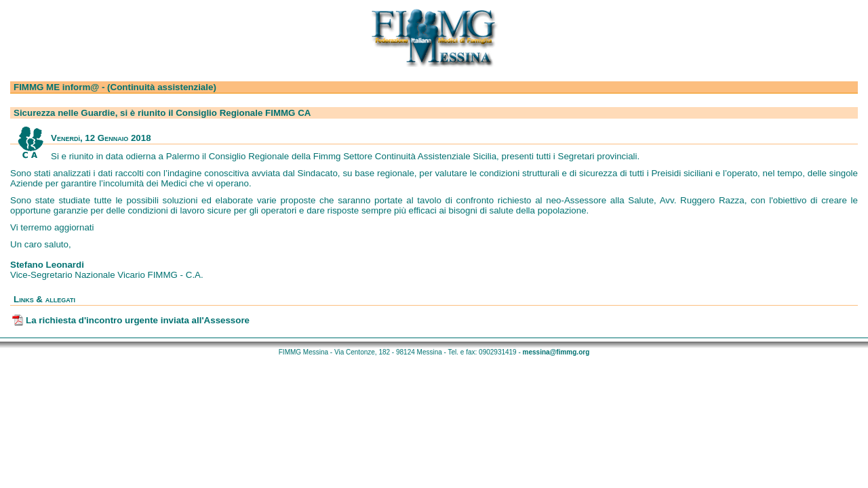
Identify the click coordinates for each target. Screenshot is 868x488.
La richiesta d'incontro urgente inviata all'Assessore (138, 320)
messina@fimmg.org (556, 352)
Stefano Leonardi (47, 265)
